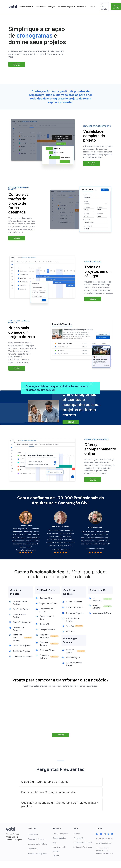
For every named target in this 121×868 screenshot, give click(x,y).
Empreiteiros (33, 849)
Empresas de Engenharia (38, 844)
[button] (26, 7)
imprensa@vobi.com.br (104, 839)
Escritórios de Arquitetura (38, 854)
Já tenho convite (104, 7)
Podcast (56, 851)
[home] (13, 7)
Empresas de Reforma (36, 839)
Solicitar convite (116, 7)
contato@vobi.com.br (104, 843)
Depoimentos (41, 7)
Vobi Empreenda (59, 847)
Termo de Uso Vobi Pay (83, 842)
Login (93, 7)
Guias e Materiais (59, 838)
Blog (55, 842)
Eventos (56, 856)
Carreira (77, 834)
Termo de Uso (79, 838)
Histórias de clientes (60, 834)
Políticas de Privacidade (83, 847)
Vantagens (52, 7)
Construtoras (33, 834)
